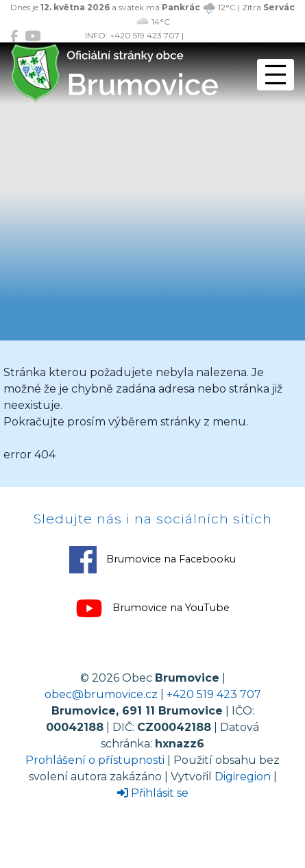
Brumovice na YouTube (152, 608)
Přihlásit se (153, 793)
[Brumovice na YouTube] (33, 36)
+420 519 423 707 (214, 694)
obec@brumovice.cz (101, 694)
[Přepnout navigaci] (276, 75)
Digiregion (243, 777)
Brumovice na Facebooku (152, 560)
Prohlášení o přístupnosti (95, 760)
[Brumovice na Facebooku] (14, 36)
